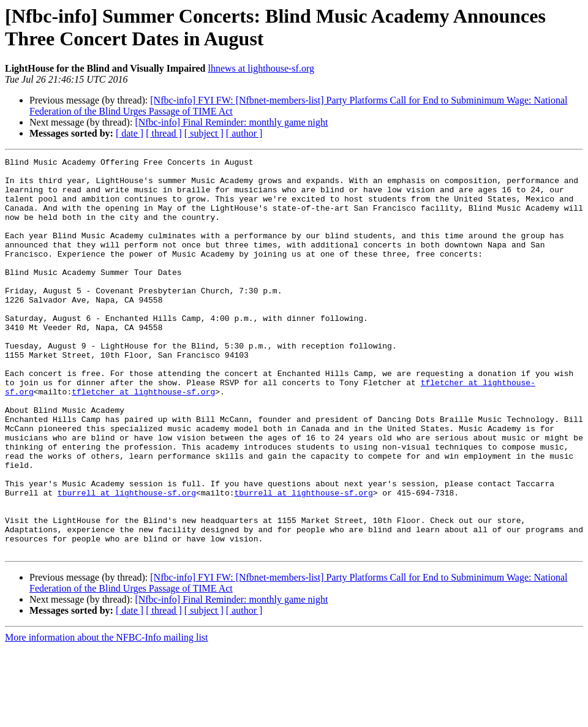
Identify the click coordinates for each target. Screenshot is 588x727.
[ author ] (244, 133)
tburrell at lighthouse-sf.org (127, 560)
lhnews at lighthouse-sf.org (261, 68)
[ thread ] (164, 133)
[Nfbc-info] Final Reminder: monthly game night (231, 122)
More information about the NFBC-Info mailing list (107, 716)
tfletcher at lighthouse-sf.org (143, 439)
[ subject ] (204, 133)
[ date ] (130, 133)
